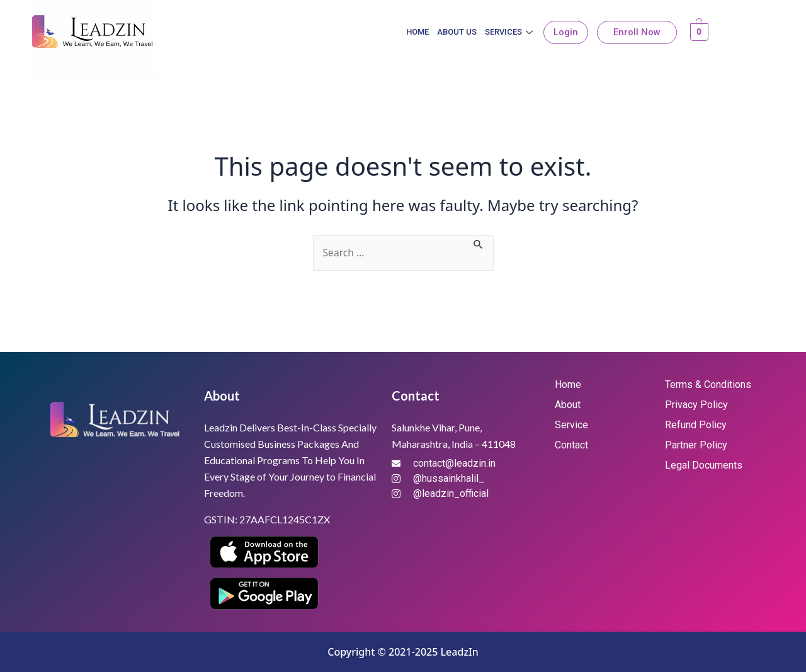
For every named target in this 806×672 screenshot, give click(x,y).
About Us (457, 32)
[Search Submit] (480, 242)
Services (510, 32)
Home (417, 32)
